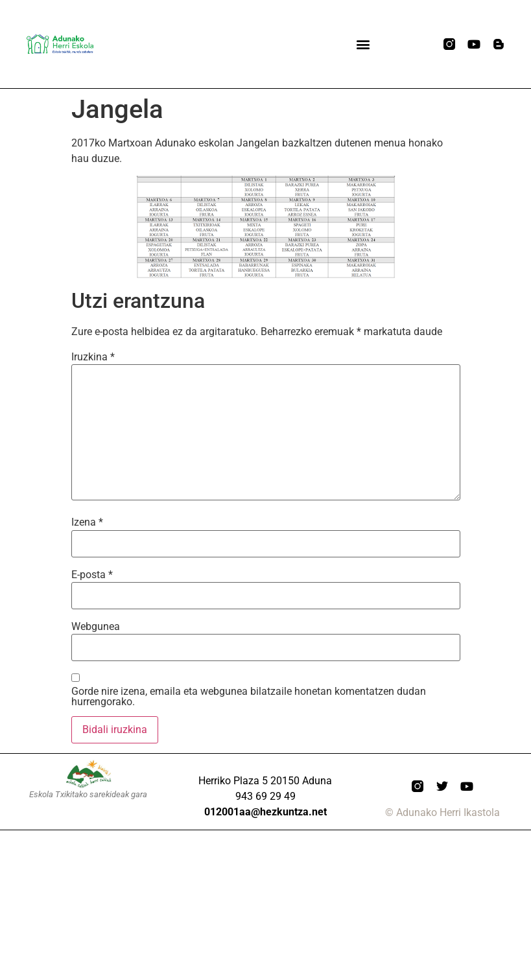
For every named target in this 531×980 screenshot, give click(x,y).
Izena (87, 522)
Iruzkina (93, 357)
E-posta (92, 575)
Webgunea (96, 627)
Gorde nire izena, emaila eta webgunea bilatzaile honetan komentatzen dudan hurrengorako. (249, 697)
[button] (363, 44)
